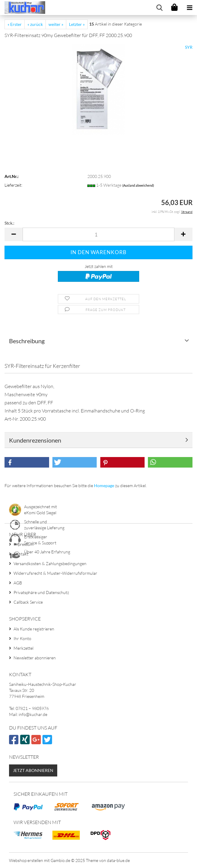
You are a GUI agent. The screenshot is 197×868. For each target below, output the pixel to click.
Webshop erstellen (26, 860)
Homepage (104, 485)
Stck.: (9, 223)
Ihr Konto (22, 638)
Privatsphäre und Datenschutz (41, 592)
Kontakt (21, 554)
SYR (189, 47)
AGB (18, 583)
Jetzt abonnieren (33, 770)
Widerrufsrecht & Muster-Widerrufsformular (55, 573)
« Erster (15, 24)
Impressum (23, 544)
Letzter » (77, 24)
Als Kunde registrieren (34, 629)
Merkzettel (23, 648)
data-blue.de (118, 860)
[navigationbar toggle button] (189, 8)
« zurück (35, 24)
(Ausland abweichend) (138, 185)
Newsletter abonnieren (35, 658)
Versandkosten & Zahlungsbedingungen (50, 563)
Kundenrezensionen (35, 440)
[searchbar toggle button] (159, 8)
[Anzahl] (98, 234)
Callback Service (28, 602)
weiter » (56, 24)
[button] (14, 234)
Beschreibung (27, 341)
